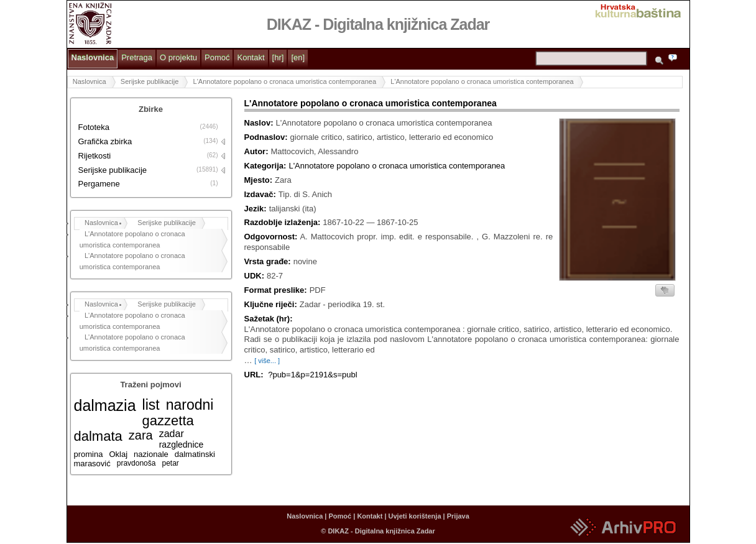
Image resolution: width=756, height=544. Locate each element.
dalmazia (105, 405)
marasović (92, 463)
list (151, 405)
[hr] (278, 58)
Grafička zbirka (105, 141)
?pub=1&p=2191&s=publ (313, 375)
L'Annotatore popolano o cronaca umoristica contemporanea (285, 81)
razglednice (182, 445)
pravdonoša (136, 463)
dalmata (98, 436)
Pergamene (99, 184)
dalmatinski (195, 454)
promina (89, 454)
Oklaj (118, 454)
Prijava (458, 516)
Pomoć (217, 58)
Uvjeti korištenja (415, 516)
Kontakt (251, 58)
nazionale (151, 454)
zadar (172, 434)
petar (170, 463)
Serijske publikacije (150, 81)
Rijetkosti (95, 156)
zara (141, 435)
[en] (298, 58)
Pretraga (137, 58)
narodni (190, 405)
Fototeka (94, 127)
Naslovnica (93, 58)
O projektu (178, 58)
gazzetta (168, 421)
